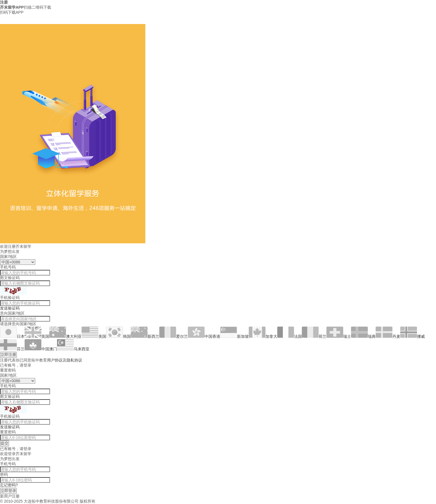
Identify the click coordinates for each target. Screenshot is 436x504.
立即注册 (8, 355)
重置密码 (8, 432)
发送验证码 (10, 308)
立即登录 (8, 491)
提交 (4, 443)
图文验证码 (10, 278)
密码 (4, 474)
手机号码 (8, 267)
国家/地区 (8, 256)
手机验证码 (10, 298)
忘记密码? (9, 485)
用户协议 (55, 360)
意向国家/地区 (12, 313)
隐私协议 (74, 360)
